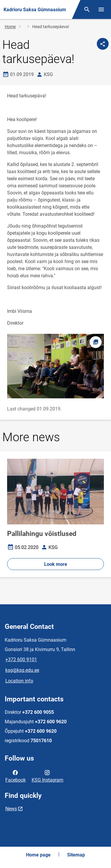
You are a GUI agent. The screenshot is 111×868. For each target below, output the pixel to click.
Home (10, 27)
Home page (38, 855)
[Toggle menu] (101, 9)
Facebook (16, 776)
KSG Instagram (48, 776)
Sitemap (76, 855)
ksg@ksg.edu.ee (22, 670)
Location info (19, 681)
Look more (56, 564)
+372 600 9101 (21, 660)
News (11, 809)
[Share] (103, 44)
